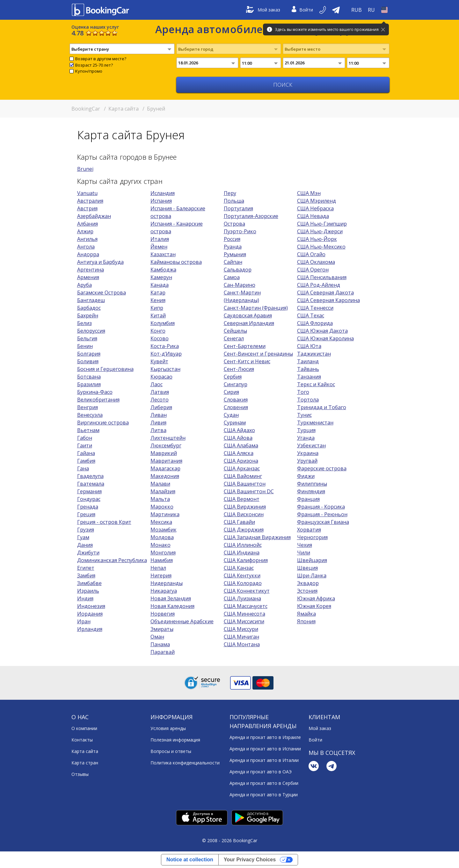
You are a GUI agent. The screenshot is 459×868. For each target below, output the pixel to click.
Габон (85, 438)
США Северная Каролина (328, 300)
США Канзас (239, 568)
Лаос (157, 384)
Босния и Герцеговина (105, 369)
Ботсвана (89, 377)
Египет (86, 568)
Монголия (163, 553)
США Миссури (241, 629)
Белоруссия (91, 331)
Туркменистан (315, 423)
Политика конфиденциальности (185, 763)
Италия (160, 239)
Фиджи (306, 476)
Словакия (236, 400)
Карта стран (85, 763)
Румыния (235, 254)
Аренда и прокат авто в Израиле (265, 737)
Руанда (233, 247)
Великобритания (98, 400)
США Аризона (241, 461)
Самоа (232, 277)
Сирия (231, 392)
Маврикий (164, 453)
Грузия (86, 530)
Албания (87, 224)
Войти (302, 10)
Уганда (306, 438)
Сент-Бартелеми (245, 346)
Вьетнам (88, 430)
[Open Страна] (384, 10)
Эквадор (308, 583)
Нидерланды (167, 583)
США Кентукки (242, 575)
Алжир (85, 231)
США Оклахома (316, 262)
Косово (160, 338)
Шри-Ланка (312, 575)
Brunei (85, 169)
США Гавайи (239, 522)
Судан (231, 415)
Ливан (159, 415)
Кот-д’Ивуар (166, 354)
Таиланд (308, 361)
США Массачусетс (246, 606)
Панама (160, 644)
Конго (158, 331)
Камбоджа (163, 270)
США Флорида (315, 323)
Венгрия (87, 407)
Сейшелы (235, 331)
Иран (84, 621)
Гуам (83, 537)
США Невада (313, 216)
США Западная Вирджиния (257, 537)
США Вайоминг (243, 476)
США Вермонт (242, 499)
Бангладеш (91, 300)
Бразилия (89, 384)
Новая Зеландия (171, 598)
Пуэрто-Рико (240, 231)
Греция (86, 514)
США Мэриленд (317, 201)
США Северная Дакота (325, 293)
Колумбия (163, 323)
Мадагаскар (165, 468)
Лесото (160, 400)
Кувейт (159, 361)
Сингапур (236, 384)
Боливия (88, 361)
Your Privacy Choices (250, 860)
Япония (306, 621)
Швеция (307, 568)
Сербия (233, 377)
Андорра (88, 254)
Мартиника (165, 514)
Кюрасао (161, 377)
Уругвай (307, 461)
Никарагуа (164, 591)
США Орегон (313, 270)
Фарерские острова (322, 468)
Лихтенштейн (168, 438)
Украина (308, 453)
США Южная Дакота (322, 331)
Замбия (86, 575)
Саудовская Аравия (248, 315)
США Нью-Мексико (321, 247)
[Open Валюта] (356, 10)
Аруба (84, 285)
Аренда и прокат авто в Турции (264, 795)
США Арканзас (242, 468)
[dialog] (447, 856)
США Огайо (311, 254)
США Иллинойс (243, 545)
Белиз (84, 323)
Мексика (161, 522)
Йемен (159, 247)
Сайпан (233, 262)
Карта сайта (85, 751)
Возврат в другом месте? (101, 59)
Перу (230, 193)
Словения (236, 407)
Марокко (162, 507)
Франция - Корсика (321, 507)
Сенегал (234, 338)
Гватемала (91, 484)
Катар (158, 293)
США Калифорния (246, 560)
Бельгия (87, 338)
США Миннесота (244, 614)
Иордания (90, 614)
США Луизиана (242, 598)
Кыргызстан (165, 369)
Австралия (90, 201)
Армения (88, 277)
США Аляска (239, 453)
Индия (85, 598)
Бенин (85, 346)
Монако (160, 545)
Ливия (158, 423)
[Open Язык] (371, 10)
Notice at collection (190, 860)
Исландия (163, 193)
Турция (306, 430)
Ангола (86, 247)
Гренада (88, 507)
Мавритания (166, 461)
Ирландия (90, 629)
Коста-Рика (165, 346)
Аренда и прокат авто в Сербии (264, 783)
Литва (158, 430)
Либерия (161, 407)
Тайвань (308, 369)
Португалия (238, 208)
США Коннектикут (247, 591)
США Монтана (242, 644)
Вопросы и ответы (171, 751)
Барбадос (89, 308)
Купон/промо (89, 71)
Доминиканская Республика (112, 560)
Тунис (304, 415)
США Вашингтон (245, 484)
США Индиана (242, 553)
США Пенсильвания (322, 277)
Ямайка (306, 614)
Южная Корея (314, 606)
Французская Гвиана (323, 522)
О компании (84, 728)
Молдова (162, 537)
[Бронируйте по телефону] (323, 10)
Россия (232, 239)
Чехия (305, 545)
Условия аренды (168, 728)
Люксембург (166, 445)
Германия (89, 491)
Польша (234, 201)
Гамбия (86, 461)
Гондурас (89, 499)
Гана (83, 468)
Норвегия (163, 614)
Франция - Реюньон (322, 514)
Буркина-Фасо (95, 392)
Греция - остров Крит (104, 522)
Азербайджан (94, 216)
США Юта (309, 346)
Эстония (307, 591)
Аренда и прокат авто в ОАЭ (261, 772)
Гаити (85, 445)
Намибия (162, 560)
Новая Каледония (172, 606)
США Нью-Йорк (317, 239)
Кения (158, 300)
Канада (160, 285)
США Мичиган (241, 637)
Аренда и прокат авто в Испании (265, 749)
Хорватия (309, 530)
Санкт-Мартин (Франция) (256, 308)
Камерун (161, 277)
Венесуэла (90, 415)
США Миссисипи (244, 621)
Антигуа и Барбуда (100, 262)
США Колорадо (243, 583)
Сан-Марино (240, 285)
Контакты (82, 740)
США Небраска (315, 208)
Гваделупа (90, 476)
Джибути (88, 553)
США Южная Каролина (325, 338)
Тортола (308, 400)
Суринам (235, 423)
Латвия (160, 392)
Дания (85, 545)
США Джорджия (244, 530)
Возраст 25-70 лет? (94, 65)
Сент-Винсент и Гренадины (258, 354)
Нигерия (161, 575)
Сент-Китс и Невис (247, 361)
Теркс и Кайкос (316, 384)
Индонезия (91, 606)
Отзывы (80, 774)
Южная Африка (316, 598)
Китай (158, 315)
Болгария (89, 354)
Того (303, 392)
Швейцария (312, 560)
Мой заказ (263, 10)
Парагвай (163, 652)
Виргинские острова (103, 423)
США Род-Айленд (319, 285)
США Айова (238, 438)
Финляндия (311, 491)
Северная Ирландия (249, 323)
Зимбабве (89, 583)
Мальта (160, 499)
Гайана (86, 453)
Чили (304, 553)
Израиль (88, 591)
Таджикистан (314, 354)
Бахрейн (88, 315)
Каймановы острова (176, 262)
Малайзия (163, 491)
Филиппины (312, 484)
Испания (161, 201)
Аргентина (91, 270)
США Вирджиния (245, 507)
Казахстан (163, 254)
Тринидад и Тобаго (322, 407)
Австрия (87, 208)
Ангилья (87, 239)
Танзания (309, 377)
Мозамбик (164, 530)
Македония (165, 476)
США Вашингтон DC (249, 491)
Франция (308, 499)
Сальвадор (238, 270)
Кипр (157, 308)
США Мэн (309, 193)
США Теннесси (315, 308)
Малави (160, 484)
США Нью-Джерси (320, 231)
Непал (158, 568)
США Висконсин (244, 514)
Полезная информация (175, 740)
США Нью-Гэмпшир (322, 224)
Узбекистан (311, 445)
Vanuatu (87, 193)
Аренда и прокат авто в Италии (264, 760)
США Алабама (241, 445)
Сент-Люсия (239, 369)
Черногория (312, 537)
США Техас (311, 315)
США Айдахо (239, 430)
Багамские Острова (102, 293)
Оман (157, 637)
